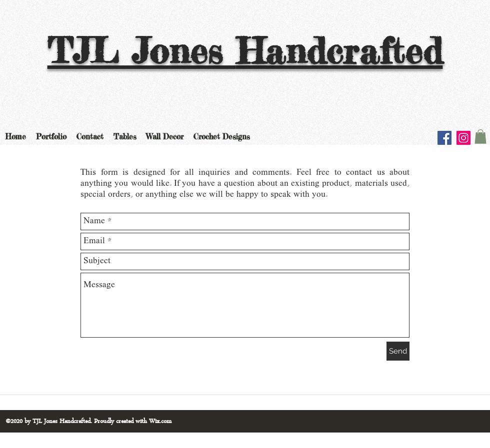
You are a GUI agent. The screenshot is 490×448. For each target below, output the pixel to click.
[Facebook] (444, 138)
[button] (480, 137)
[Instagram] (463, 138)
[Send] (398, 351)
